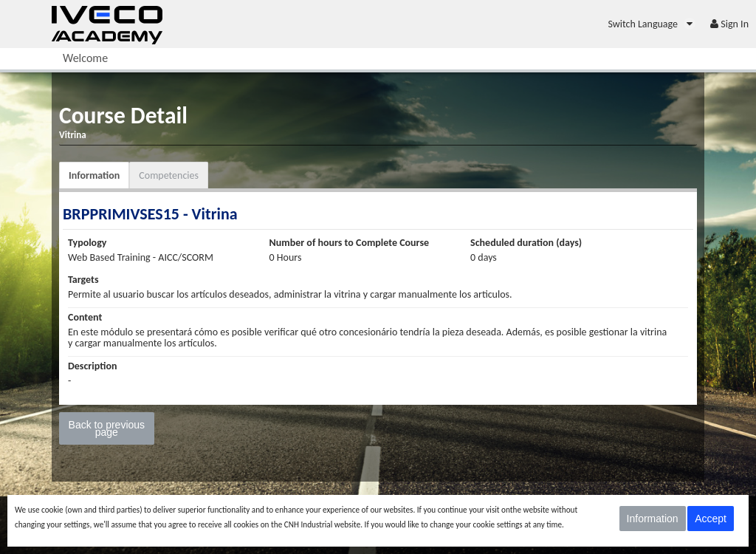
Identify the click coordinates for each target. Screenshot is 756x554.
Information (94, 175)
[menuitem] (652, 24)
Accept (711, 519)
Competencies (169, 175)
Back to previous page (107, 428)
